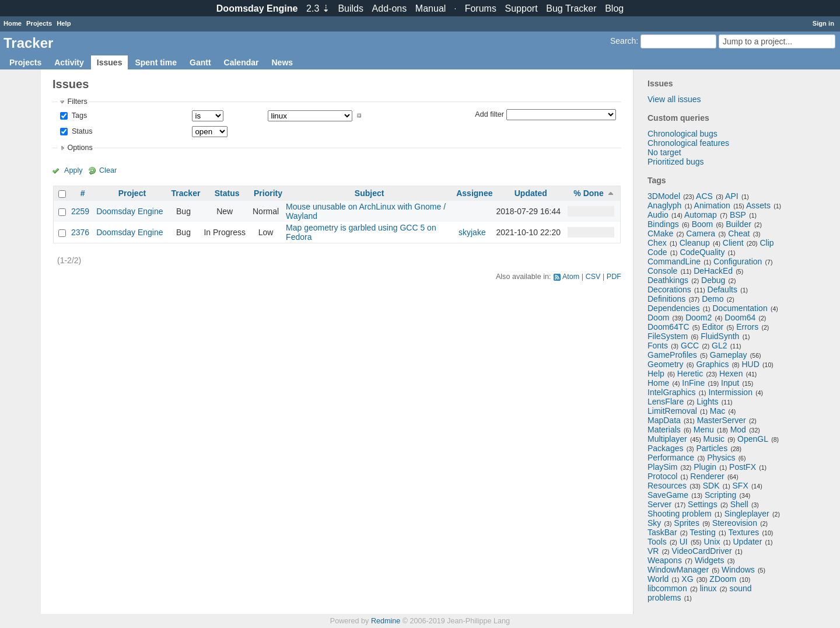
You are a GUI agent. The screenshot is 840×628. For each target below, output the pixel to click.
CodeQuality (702, 252)
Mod (738, 430)
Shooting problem (680, 514)
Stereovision (735, 523)
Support (521, 8)
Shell (739, 504)
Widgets (710, 560)
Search (623, 41)
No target (664, 152)
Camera (701, 233)
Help (64, 23)
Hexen (731, 374)
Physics (721, 458)
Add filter (489, 114)
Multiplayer (667, 439)
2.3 (318, 8)
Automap (701, 215)
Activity (69, 62)
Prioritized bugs (676, 162)
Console (662, 271)
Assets (758, 205)
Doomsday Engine (129, 211)
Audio (658, 215)
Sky (654, 523)
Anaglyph (664, 205)
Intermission (730, 392)
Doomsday (257, 8)
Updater (748, 542)
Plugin (705, 467)
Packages (665, 448)
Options (80, 148)
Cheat (739, 233)
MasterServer (722, 420)
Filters (77, 102)
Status (81, 131)
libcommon (667, 588)
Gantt (200, 62)
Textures (743, 532)
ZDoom (723, 579)
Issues (110, 62)
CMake (660, 233)
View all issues (674, 99)
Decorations (669, 289)
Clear (108, 170)
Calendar (242, 62)
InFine (693, 383)
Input (730, 383)
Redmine (386, 621)
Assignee (474, 193)
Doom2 (699, 318)
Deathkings (668, 280)
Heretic (690, 374)
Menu (704, 430)
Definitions (666, 299)
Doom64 (740, 318)
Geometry (665, 364)
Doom (658, 318)
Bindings (663, 224)
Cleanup (695, 243)
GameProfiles (672, 355)
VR (653, 551)
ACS (704, 196)
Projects (39, 23)
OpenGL (753, 439)
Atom (571, 277)
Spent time (156, 62)
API (732, 196)
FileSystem (668, 336)
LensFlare (666, 402)
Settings (703, 504)
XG (687, 579)
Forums (481, 8)
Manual (430, 8)
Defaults (722, 289)
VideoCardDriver (701, 551)
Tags (78, 116)
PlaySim (662, 467)
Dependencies (674, 308)
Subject (370, 193)
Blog (614, 8)
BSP (738, 215)
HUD (750, 364)
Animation (712, 205)
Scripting (720, 495)
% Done (588, 193)
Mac (717, 411)
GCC (690, 346)
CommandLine (674, 261)
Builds (351, 8)
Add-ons (390, 8)
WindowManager (678, 570)
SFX (741, 486)
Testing (702, 532)
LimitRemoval (672, 411)
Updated (531, 193)
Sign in (823, 23)
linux (708, 588)
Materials (664, 430)
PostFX (743, 467)
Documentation (740, 308)
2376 (80, 232)
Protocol (662, 476)
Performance (671, 458)
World (658, 579)
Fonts (658, 346)
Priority (268, 193)
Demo (713, 299)
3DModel (664, 196)
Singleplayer (747, 514)
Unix (712, 542)
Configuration (738, 261)
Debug (713, 280)
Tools (657, 542)
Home (13, 23)
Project (132, 193)
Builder (738, 224)
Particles (712, 448)
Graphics (712, 364)
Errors (747, 327)
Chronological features (688, 143)
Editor (713, 327)
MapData (664, 420)
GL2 (719, 346)
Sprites (687, 523)
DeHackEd (713, 271)
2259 (80, 211)
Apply (73, 170)
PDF (614, 277)
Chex (657, 243)
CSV (593, 277)
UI (684, 542)
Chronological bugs (682, 134)
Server (659, 504)
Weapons (665, 560)
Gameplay (729, 355)
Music (714, 439)
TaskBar (662, 532)
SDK (711, 486)
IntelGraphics (671, 392)
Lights (707, 402)
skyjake (472, 232)
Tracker (186, 193)
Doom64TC (668, 327)
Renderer (707, 476)
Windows (738, 570)
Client (733, 243)
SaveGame (668, 495)
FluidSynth (720, 336)
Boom (703, 224)
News (282, 62)
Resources (667, 486)
